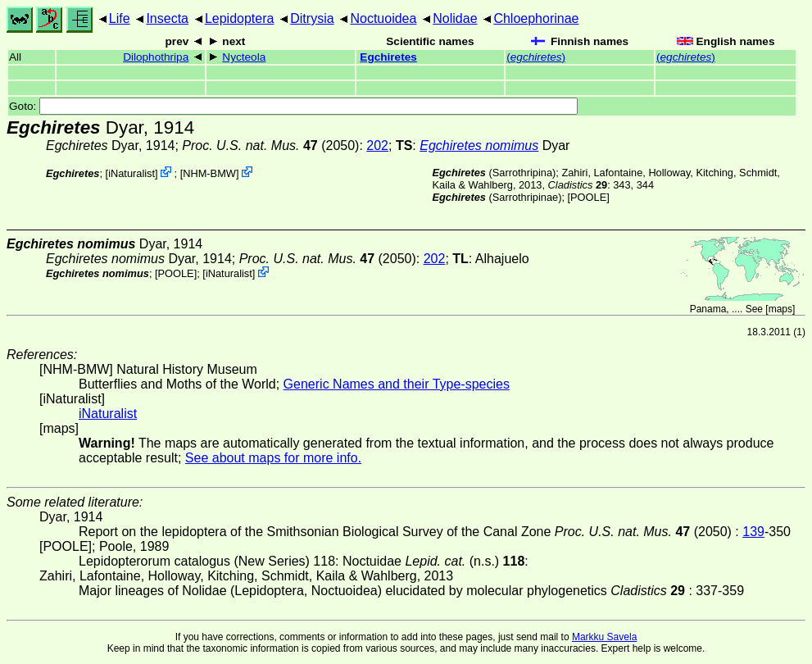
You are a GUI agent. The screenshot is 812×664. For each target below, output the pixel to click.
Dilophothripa (156, 57)
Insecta (167, 18)
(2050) (270, 146)
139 (753, 532)
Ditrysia (312, 18)
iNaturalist (132, 173)
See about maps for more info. (273, 458)
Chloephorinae (536, 18)
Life (120, 18)
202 (377, 146)
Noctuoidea (383, 18)
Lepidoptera (240, 18)
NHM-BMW (209, 173)
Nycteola (244, 57)
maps (780, 309)
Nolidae (455, 18)
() (536, 57)
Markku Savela (604, 637)
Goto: (293, 106)
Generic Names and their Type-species (397, 384)
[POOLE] (589, 197)
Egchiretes (388, 57)
